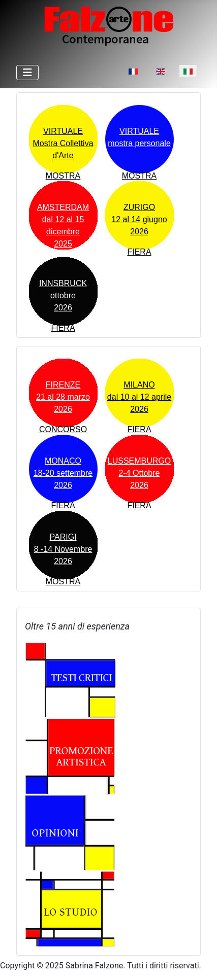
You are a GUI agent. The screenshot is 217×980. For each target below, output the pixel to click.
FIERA (139, 252)
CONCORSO (63, 429)
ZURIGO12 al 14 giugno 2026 (139, 219)
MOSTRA (63, 176)
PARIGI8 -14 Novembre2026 (63, 549)
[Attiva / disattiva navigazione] (27, 73)
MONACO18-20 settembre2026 (63, 473)
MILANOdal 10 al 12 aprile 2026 (139, 397)
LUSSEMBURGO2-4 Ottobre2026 (139, 473)
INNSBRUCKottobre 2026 (63, 295)
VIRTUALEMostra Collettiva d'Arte (63, 143)
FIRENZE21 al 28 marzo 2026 (63, 397)
